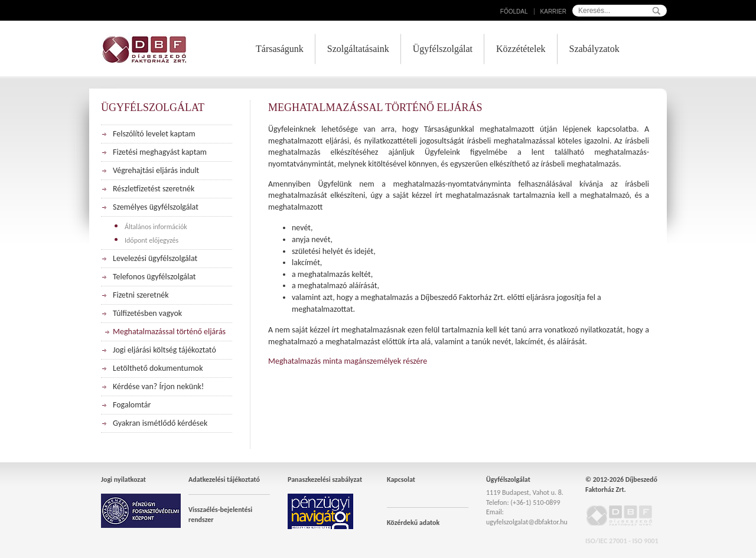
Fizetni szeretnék (141, 295)
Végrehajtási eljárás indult (156, 170)
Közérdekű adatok (413, 523)
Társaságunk (280, 49)
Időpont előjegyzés (151, 240)
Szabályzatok (594, 49)
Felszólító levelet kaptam (154, 134)
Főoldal (514, 12)
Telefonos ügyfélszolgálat (154, 277)
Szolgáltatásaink (358, 49)
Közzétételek (521, 49)
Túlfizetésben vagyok (147, 313)
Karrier (553, 12)
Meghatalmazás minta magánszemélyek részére (348, 361)
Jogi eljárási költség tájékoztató (164, 350)
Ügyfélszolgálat (443, 49)
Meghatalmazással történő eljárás (169, 332)
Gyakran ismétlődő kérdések (160, 423)
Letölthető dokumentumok (158, 368)
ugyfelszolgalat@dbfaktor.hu (527, 522)
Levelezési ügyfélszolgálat (155, 258)
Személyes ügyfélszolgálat (156, 207)
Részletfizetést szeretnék (154, 189)
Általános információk (156, 227)
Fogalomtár (132, 405)
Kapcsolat (401, 479)
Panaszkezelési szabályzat (325, 479)
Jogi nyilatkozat (123, 479)
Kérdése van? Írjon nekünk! (158, 386)
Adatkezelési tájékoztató (224, 479)
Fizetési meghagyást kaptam (160, 152)
